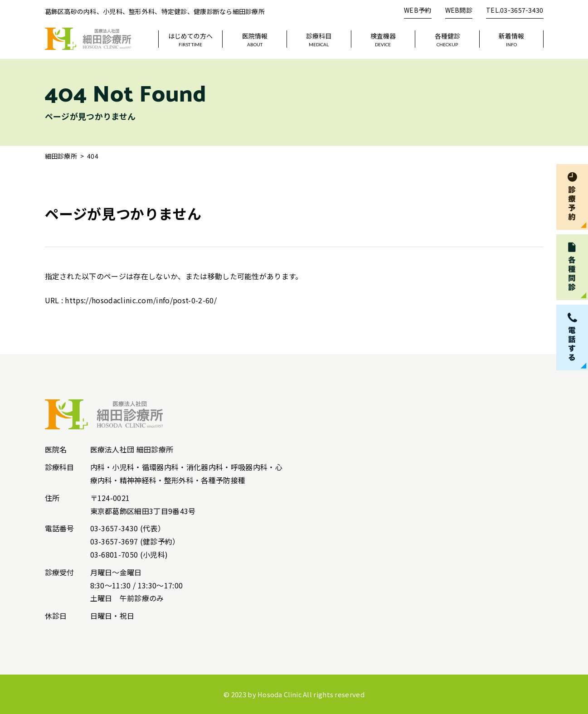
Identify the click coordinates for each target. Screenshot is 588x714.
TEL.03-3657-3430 (515, 10)
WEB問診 (459, 10)
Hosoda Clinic (280, 694)
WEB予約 (418, 10)
